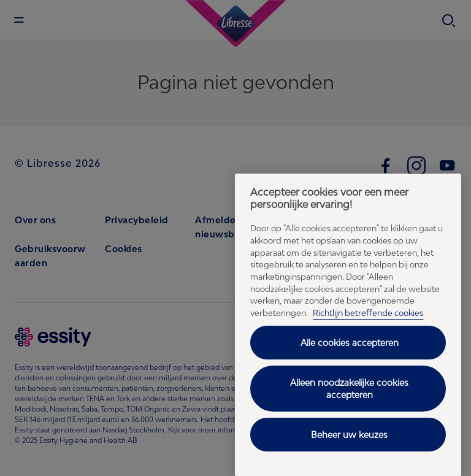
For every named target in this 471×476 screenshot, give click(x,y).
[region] (348, 325)
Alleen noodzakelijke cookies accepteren (349, 389)
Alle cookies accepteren (350, 343)
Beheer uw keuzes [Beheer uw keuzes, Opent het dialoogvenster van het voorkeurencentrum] (349, 435)
